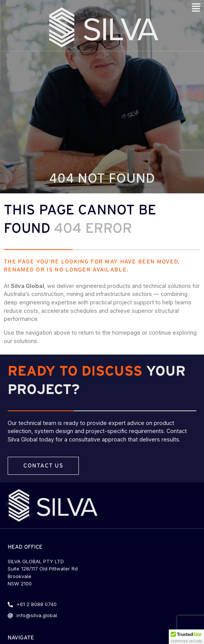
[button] (186, 637)
